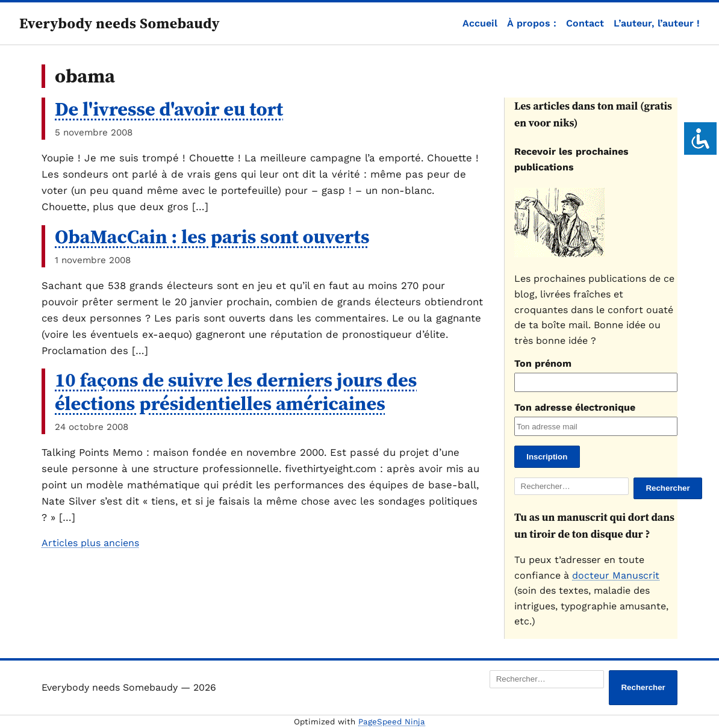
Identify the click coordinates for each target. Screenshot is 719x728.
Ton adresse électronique (575, 407)
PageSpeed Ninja (392, 722)
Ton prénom (543, 363)
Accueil (480, 23)
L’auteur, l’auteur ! (657, 23)
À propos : (532, 23)
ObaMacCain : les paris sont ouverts (212, 237)
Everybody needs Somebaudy (120, 23)
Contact (585, 23)
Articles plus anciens (90, 543)
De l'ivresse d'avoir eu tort (169, 109)
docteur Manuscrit (616, 575)
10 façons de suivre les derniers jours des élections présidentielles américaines (236, 391)
